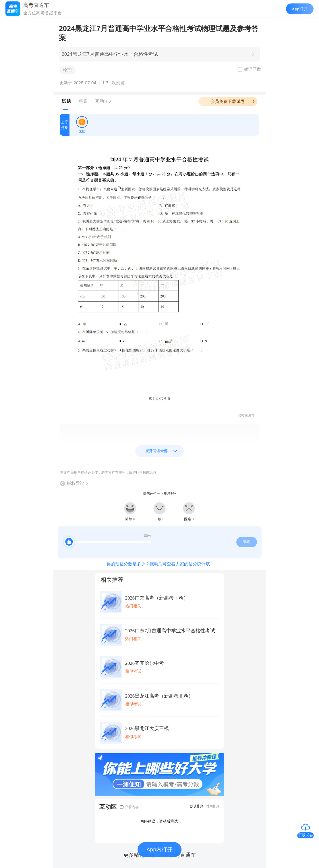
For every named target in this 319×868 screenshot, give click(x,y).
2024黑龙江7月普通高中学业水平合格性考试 (110, 54)
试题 (66, 101)
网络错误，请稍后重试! (160, 821)
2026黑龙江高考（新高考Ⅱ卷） (159, 696)
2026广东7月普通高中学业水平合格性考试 (170, 631)
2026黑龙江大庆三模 (147, 728)
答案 (83, 101)
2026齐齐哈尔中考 (145, 663)
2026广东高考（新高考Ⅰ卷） (157, 598)
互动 (105, 101)
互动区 (108, 807)
